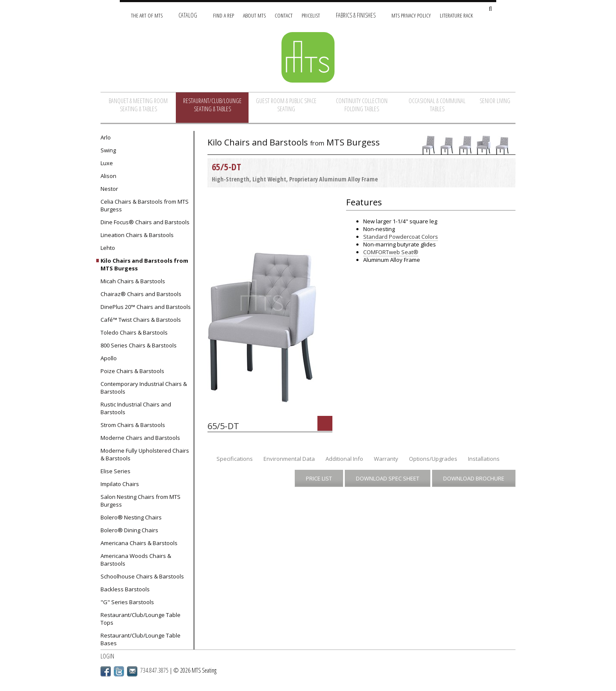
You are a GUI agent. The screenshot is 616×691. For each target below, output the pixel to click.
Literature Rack (456, 15)
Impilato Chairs (120, 484)
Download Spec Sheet (388, 478)
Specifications (235, 459)
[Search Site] (490, 9)
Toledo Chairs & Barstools (134, 332)
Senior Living (495, 101)
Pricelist (311, 15)
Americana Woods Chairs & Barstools (136, 560)
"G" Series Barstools (127, 602)
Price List (319, 478)
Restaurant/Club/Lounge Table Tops (141, 619)
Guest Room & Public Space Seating (286, 105)
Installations (484, 459)
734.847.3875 (154, 670)
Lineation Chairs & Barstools (137, 235)
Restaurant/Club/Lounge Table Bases (141, 639)
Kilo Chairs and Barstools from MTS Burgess (144, 264)
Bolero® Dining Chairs (129, 530)
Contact (284, 15)
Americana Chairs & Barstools (139, 543)
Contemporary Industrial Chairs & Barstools (144, 388)
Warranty (386, 459)
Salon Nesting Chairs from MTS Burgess (141, 501)
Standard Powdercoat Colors (401, 237)
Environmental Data (289, 459)
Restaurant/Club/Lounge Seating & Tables (212, 105)
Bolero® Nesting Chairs (131, 517)
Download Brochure (474, 478)
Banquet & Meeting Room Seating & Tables (138, 105)
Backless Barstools (125, 589)
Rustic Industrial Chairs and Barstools (136, 408)
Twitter (119, 671)
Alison (108, 176)
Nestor (109, 189)
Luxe (107, 163)
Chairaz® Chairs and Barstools (141, 294)
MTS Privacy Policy (411, 15)
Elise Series (115, 471)
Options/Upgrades (433, 459)
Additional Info (344, 459)
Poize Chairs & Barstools (132, 371)
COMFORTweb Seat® (391, 252)
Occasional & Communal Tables (437, 105)
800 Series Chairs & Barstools (139, 345)
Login (107, 656)
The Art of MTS (147, 15)
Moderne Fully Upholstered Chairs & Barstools (145, 454)
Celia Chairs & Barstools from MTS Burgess (145, 205)
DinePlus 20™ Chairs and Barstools (146, 307)
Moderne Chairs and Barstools (140, 438)
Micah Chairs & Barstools (133, 281)
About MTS (254, 15)
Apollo (109, 358)
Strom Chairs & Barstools (133, 425)
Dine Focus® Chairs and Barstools (145, 222)
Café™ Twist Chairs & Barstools (141, 320)
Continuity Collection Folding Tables (362, 105)
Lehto (108, 248)
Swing (108, 150)
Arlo (106, 137)
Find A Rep (224, 15)
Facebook (106, 671)
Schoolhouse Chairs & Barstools (142, 576)
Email (132, 671)
